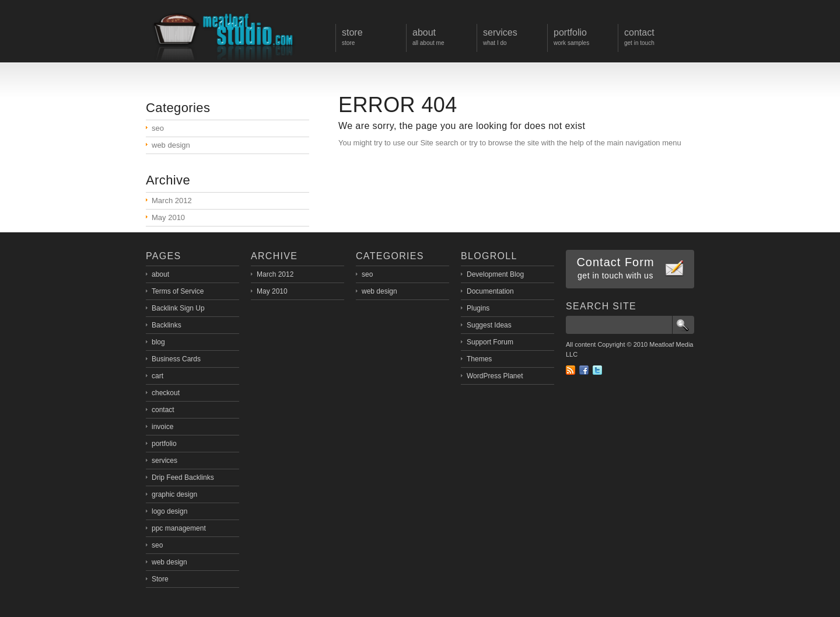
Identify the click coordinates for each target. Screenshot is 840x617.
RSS (570, 370)
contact (163, 410)
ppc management (179, 528)
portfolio (164, 444)
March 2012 (172, 201)
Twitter (597, 370)
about (160, 274)
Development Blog (495, 274)
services (164, 461)
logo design (169, 511)
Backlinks (167, 325)
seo (158, 128)
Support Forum (490, 342)
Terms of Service (178, 291)
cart (157, 376)
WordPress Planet (495, 376)
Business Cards (176, 359)
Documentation (490, 291)
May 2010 (168, 217)
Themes (479, 359)
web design (171, 145)
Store (160, 579)
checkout (166, 393)
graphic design (174, 494)
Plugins (478, 308)
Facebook (584, 370)
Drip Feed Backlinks (183, 477)
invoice (162, 427)
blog (158, 342)
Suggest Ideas (489, 325)
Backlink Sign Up (178, 308)
